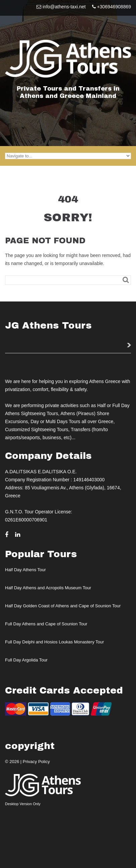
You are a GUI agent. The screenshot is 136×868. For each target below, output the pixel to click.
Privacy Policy (36, 762)
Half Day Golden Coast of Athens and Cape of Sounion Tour (63, 606)
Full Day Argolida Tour (26, 660)
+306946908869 (114, 7)
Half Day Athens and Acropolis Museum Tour (48, 588)
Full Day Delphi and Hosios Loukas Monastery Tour (54, 642)
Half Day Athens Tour (25, 570)
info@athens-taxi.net (64, 7)
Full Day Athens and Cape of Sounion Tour (46, 624)
